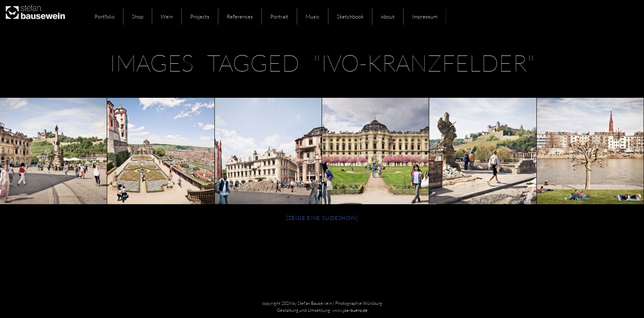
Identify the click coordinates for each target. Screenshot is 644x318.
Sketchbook (350, 16)
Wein (167, 16)
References (240, 16)
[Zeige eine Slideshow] (322, 218)
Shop (138, 16)
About (388, 16)
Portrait (279, 16)
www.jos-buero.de (350, 310)
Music (313, 16)
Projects (200, 16)
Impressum (425, 16)
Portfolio (105, 16)
